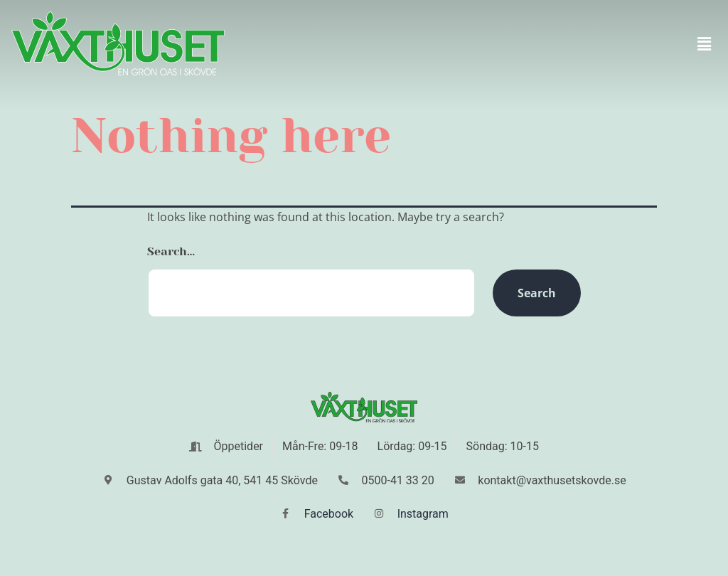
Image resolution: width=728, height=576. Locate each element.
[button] (705, 43)
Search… (171, 251)
